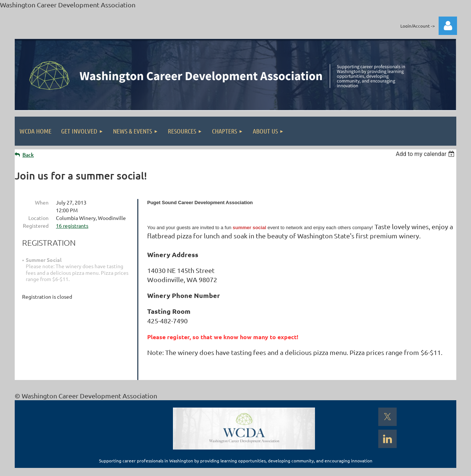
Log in (448, 26)
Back (28, 155)
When (42, 202)
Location (38, 218)
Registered (36, 225)
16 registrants (72, 225)
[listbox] (426, 154)
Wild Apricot (369, 467)
